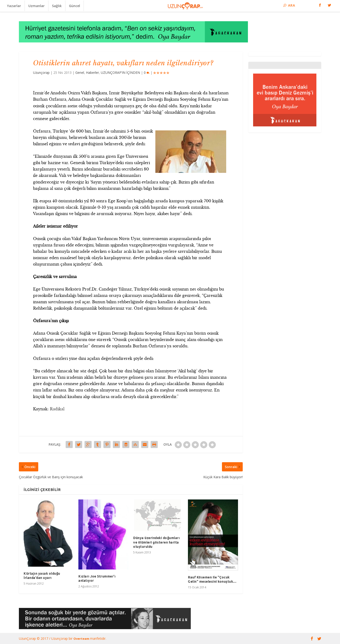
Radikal (57, 409)
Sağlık (57, 6)
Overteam (82, 639)
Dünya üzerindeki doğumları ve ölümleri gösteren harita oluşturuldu (156, 542)
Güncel (74, 6)
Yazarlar (14, 6)
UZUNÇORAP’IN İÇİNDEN (120, 73)
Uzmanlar (36, 6)
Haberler (92, 73)
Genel (80, 73)
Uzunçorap (41, 73)
